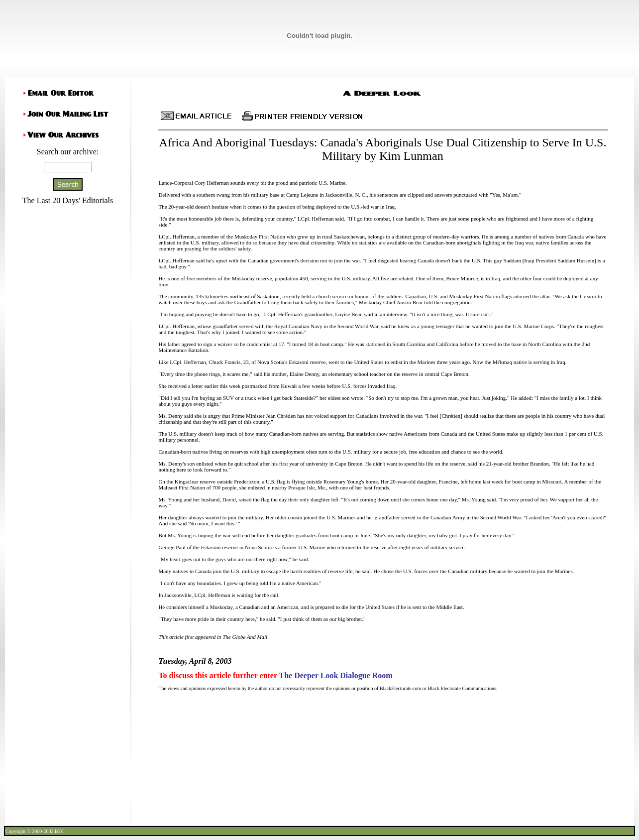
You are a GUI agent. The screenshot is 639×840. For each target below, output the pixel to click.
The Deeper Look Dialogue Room (335, 675)
